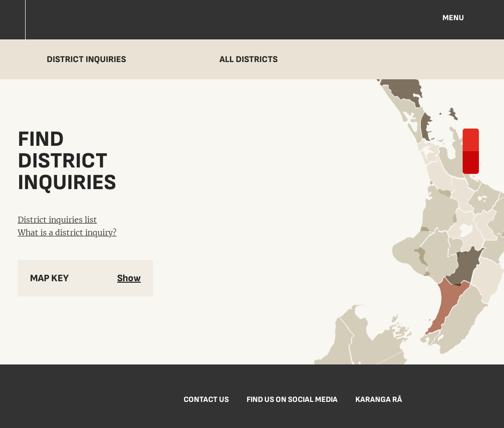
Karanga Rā (379, 400)
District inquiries (86, 59)
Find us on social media (292, 400)
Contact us (206, 400)
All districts (249, 59)
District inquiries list (57, 220)
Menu (453, 18)
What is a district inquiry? (67, 232)
